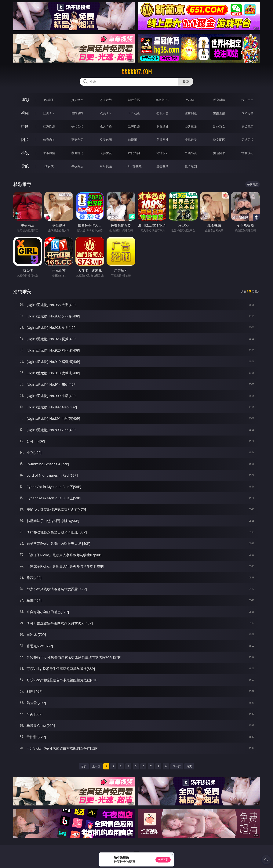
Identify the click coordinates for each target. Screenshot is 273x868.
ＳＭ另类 (247, 113)
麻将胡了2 (162, 100)
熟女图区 (219, 140)
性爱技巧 (247, 153)
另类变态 (247, 126)
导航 (25, 166)
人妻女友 (106, 153)
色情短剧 (191, 166)
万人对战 (106, 100)
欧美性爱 (134, 126)
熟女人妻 (162, 113)
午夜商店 (77, 166)
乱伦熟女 (219, 126)
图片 (25, 140)
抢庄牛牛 (247, 100)
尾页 (189, 766)
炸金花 (191, 100)
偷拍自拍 (77, 126)
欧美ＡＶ (106, 113)
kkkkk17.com (137, 72)
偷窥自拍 (49, 140)
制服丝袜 (162, 126)
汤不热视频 (134, 166)
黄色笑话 (219, 153)
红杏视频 (162, 166)
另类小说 (191, 153)
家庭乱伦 (77, 153)
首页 (84, 766)
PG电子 (49, 100)
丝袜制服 (191, 113)
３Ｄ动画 (134, 113)
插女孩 (49, 166)
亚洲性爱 (49, 126)
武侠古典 (134, 153)
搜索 (186, 82)
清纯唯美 (191, 140)
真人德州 (77, 100)
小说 (25, 153)
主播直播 (219, 113)
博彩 (25, 100)
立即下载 (163, 860)
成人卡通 (106, 126)
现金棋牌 (219, 100)
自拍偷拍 (77, 113)
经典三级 (191, 126)
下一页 (177, 766)
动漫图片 (134, 140)
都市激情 (49, 153)
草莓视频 (106, 166)
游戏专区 (134, 100)
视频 (25, 113)
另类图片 (247, 140)
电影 (25, 126)
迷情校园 (162, 153)
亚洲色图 (77, 140)
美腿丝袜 (162, 140)
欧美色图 (106, 140)
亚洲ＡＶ (49, 113)
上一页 (96, 766)
